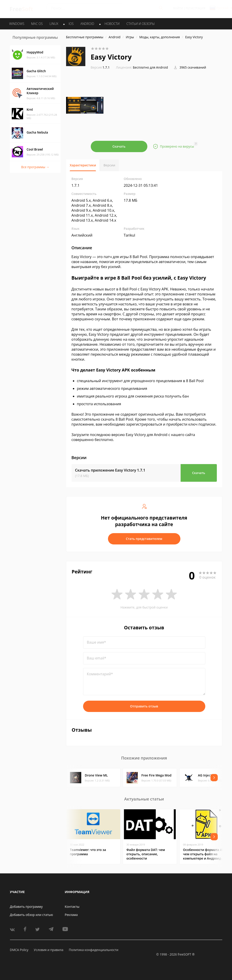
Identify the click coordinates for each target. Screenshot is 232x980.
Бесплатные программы (85, 37)
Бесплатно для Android (150, 67)
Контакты (72, 907)
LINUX (54, 24)
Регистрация (196, 8)
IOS (71, 24)
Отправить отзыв (144, 706)
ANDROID (87, 24)
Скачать (119, 146)
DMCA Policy (19, 950)
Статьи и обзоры (141, 24)
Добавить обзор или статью (32, 915)
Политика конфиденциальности (94, 950)
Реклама (71, 915)
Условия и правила (48, 950)
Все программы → (35, 167)
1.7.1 (100, 67)
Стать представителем (144, 539)
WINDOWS (17, 24)
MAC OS (37, 24)
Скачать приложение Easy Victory (110, 470)
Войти (178, 8)
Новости (112, 24)
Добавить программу (26, 907)
